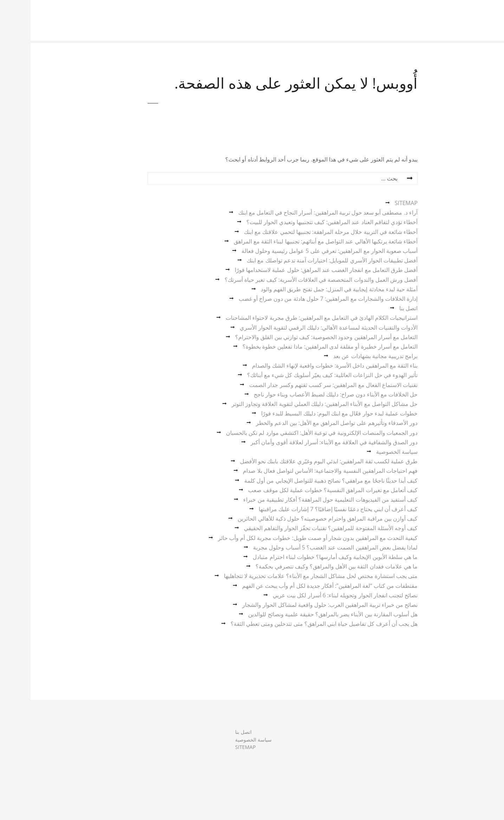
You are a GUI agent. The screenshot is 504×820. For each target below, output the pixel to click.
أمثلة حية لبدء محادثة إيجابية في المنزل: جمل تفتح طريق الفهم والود (309, 289)
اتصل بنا (378, 308)
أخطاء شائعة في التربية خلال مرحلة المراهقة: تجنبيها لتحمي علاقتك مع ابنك (300, 232)
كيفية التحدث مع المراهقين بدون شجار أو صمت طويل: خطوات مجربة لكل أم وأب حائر (287, 538)
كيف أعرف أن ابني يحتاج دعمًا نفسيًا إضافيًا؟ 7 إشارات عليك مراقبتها (308, 509)
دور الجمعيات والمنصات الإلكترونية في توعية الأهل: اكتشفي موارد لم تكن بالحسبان (291, 433)
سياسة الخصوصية (366, 452)
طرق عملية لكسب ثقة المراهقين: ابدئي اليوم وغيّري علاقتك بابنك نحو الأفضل (298, 461)
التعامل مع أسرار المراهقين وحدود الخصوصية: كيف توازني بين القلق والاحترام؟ (296, 337)
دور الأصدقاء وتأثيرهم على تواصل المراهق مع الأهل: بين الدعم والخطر (306, 423)
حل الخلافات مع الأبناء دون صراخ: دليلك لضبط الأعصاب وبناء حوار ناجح (305, 394)
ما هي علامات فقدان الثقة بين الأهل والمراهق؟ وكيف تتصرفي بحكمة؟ (306, 566)
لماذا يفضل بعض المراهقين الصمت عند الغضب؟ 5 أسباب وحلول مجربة (305, 547)
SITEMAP (376, 203)
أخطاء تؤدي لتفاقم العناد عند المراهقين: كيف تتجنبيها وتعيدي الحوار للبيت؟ (301, 222)
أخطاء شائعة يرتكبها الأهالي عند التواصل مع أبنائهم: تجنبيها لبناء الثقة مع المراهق (295, 241)
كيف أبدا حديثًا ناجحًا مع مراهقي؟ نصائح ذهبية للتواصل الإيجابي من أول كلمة (300, 481)
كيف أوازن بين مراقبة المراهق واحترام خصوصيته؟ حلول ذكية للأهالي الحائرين (297, 519)
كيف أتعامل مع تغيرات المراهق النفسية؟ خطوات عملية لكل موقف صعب (302, 490)
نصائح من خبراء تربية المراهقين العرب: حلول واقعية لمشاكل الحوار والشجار (299, 605)
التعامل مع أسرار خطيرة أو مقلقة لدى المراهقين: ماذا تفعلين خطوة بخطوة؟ (299, 347)
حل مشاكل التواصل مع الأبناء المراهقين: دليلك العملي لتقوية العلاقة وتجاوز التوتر (294, 404)
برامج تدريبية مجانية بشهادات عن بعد (345, 356)
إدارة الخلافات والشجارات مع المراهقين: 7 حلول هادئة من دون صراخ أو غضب (298, 299)
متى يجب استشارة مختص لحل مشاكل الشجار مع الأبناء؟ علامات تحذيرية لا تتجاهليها (290, 576)
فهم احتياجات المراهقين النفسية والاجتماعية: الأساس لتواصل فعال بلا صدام (300, 471)
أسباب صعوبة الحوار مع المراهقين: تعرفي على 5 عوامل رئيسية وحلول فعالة (299, 251)
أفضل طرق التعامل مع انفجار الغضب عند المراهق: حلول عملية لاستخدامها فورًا (296, 270)
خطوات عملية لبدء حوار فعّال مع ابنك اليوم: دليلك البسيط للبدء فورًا (309, 413)
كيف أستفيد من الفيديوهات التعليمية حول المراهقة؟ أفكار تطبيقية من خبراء (300, 500)
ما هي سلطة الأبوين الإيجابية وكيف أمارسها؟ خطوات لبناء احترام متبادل (305, 557)
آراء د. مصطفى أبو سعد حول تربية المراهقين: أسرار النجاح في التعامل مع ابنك (297, 212)
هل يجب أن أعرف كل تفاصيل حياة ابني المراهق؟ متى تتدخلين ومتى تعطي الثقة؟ (293, 624)
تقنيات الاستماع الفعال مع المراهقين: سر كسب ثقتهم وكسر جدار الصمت (303, 385)
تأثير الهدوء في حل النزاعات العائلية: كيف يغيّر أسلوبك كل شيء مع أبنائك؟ (302, 375)
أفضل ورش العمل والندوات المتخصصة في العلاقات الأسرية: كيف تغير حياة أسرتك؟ (290, 280)
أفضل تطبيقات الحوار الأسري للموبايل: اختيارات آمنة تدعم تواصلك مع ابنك (302, 260)
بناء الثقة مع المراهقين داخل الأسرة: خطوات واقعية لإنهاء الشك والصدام (304, 365)
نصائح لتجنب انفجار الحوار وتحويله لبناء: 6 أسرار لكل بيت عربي (315, 595)
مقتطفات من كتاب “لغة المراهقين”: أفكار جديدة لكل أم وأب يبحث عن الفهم (299, 586)
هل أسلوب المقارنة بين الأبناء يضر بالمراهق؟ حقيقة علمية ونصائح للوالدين (302, 614)
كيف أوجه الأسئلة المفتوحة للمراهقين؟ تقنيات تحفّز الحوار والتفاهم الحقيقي (300, 528)
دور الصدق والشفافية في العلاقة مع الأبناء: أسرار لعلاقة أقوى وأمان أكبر (303, 442)
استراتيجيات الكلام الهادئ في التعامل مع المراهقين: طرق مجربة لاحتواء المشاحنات (291, 318)
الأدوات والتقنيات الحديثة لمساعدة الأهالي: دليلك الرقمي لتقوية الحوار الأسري (298, 328)
